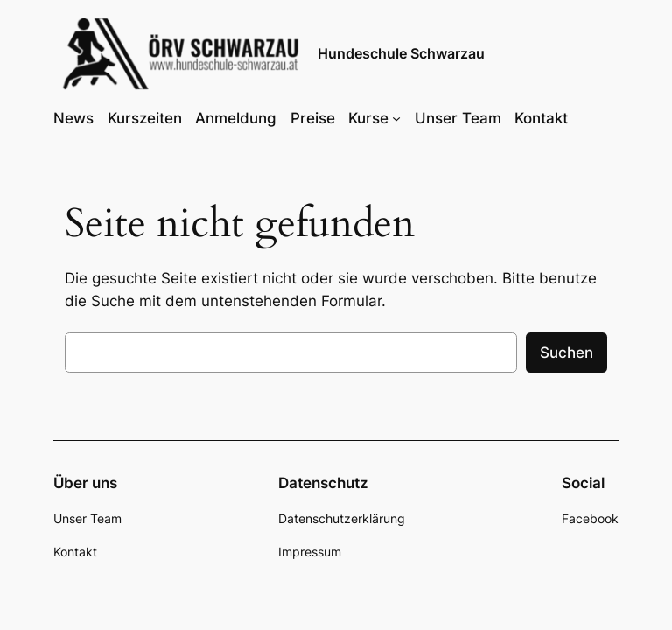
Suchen (567, 353)
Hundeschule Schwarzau (401, 53)
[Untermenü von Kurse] (396, 118)
